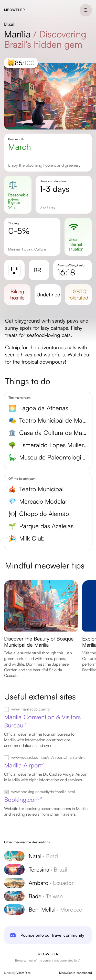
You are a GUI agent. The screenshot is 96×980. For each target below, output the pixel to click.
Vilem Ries (23, 973)
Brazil (9, 24)
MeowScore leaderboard (76, 973)
